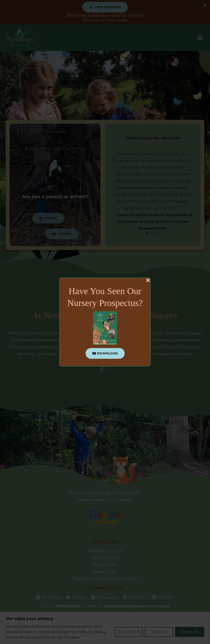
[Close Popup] (148, 281)
